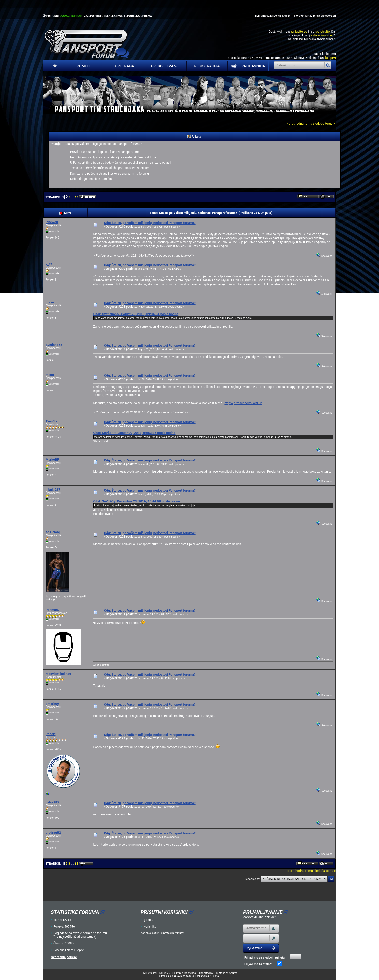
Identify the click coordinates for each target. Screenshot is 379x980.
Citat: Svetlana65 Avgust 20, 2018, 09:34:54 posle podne (136, 314)
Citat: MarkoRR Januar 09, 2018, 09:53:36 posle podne (134, 433)
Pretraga (125, 66)
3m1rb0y (52, 704)
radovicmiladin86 (58, 674)
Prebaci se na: (252, 879)
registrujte (322, 31)
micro (50, 302)
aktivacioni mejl (322, 35)
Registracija (207, 66)
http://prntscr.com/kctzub (243, 403)
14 (77, 197)
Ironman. (52, 610)
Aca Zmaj (53, 532)
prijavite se (299, 31)
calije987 (52, 802)
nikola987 (53, 490)
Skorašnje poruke (64, 957)
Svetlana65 (54, 345)
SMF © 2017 (165, 973)
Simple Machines (185, 973)
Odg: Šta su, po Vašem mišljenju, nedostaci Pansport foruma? (150, 223)
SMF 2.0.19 (149, 973)
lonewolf (52, 222)
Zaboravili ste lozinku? (259, 917)
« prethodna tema (299, 124)
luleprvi (330, 58)
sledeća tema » (324, 124)
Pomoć (83, 66)
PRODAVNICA (247, 66)
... (73, 197)
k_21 (49, 264)
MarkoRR (52, 460)
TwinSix (51, 421)
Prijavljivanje (166, 66)
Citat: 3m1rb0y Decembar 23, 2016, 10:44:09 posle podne (136, 501)
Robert (50, 734)
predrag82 (53, 832)
